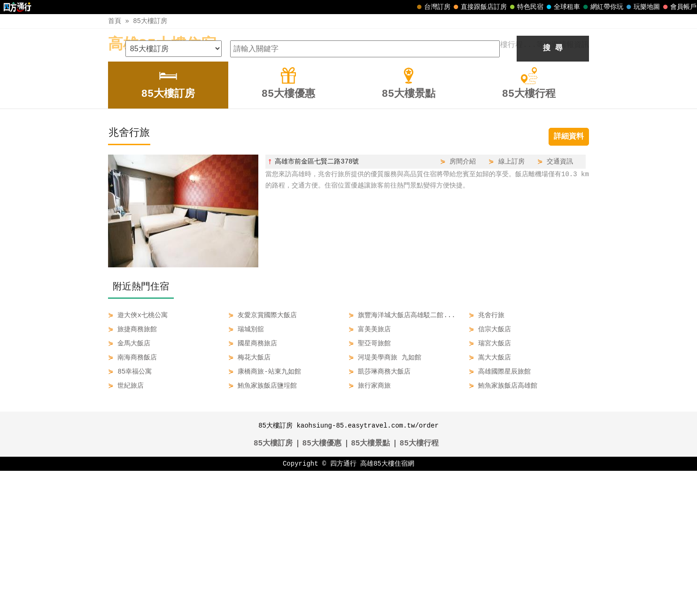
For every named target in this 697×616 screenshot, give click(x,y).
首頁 (115, 21)
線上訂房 (511, 307)
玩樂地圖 (642, 7)
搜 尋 (553, 194)
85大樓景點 (370, 589)
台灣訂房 (433, 7)
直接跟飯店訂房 (479, 7)
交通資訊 (560, 307)
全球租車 (562, 7)
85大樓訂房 (150, 21)
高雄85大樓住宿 (162, 45)
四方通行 (343, 609)
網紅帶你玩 (602, 7)
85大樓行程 (419, 589)
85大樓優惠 (322, 589)
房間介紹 (463, 307)
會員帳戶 (679, 7)
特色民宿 (526, 7)
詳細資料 (569, 282)
